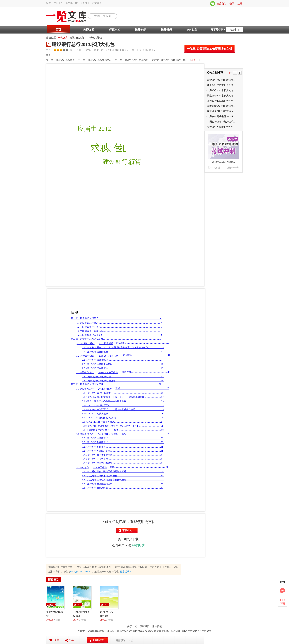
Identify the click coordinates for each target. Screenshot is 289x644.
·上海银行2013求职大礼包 (220, 90)
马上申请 (234, 30)
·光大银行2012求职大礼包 (220, 127)
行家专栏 (115, 30)
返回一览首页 (103, 16)
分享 (71, 640)
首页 (58, 30)
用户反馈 (157, 626)
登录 (232, 4)
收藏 (56, 640)
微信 (213, 4)
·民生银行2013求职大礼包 (220, 96)
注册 (240, 4)
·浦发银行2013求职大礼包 (220, 85)
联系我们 (144, 626)
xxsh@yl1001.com (80, 572)
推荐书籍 (166, 30)
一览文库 (63, 38)
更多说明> (125, 572)
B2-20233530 (205, 631)
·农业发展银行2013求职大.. (220, 111)
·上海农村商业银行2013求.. (220, 116)
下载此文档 (127, 531)
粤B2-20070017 (189, 631)
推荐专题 (140, 30)
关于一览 (132, 626)
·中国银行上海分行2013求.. (220, 122)
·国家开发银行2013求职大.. (220, 106)
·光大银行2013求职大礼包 (220, 101)
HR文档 (192, 30)
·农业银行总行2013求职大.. (220, 80)
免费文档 (89, 30)
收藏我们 (221, 4)
